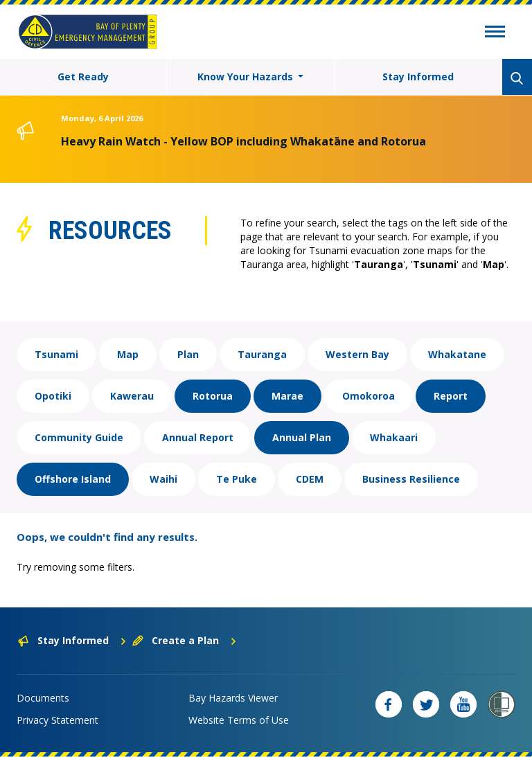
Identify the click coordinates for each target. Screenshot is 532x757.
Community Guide (79, 437)
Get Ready (83, 77)
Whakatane (457, 354)
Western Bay (357, 354)
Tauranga (262, 354)
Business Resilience (411, 479)
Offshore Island (73, 479)
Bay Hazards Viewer (233, 698)
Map (128, 354)
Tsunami (56, 354)
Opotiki (53, 396)
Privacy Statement (57, 720)
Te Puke (237, 479)
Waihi (163, 479)
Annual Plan (302, 437)
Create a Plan (185, 640)
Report (451, 396)
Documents (43, 698)
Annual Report (198, 437)
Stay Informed (418, 77)
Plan (188, 354)
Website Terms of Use (239, 720)
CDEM (310, 479)
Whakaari (394, 437)
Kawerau (132, 396)
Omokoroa (369, 396)
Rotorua (213, 396)
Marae (287, 396)
